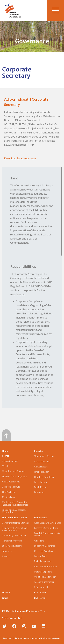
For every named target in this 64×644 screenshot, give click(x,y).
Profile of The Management (14, 477)
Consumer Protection (12, 541)
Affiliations (39, 541)
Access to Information (44, 582)
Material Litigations (43, 572)
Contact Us (40, 592)
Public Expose (41, 487)
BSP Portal (40, 598)
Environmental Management (15, 523)
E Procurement (41, 587)
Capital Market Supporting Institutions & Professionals (15, 503)
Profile (6, 456)
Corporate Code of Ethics (46, 528)
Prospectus (39, 492)
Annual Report (41, 467)
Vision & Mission (10, 461)
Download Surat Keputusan (20, 158)
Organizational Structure (14, 471)
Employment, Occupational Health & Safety (15, 529)
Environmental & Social (15, 518)
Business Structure (11, 487)
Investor (39, 451)
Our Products (8, 492)
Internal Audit (40, 556)
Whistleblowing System (45, 577)
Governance (41, 518)
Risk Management (43, 561)
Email (5, 598)
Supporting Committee (45, 546)
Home (5, 451)
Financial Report (42, 472)
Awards (6, 556)
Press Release (41, 482)
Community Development (14, 536)
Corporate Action (42, 462)
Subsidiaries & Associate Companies (14, 511)
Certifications (8, 497)
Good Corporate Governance (48, 523)
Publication (7, 551)
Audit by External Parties (46, 567)
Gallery (6, 592)
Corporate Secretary (44, 551)
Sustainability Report (12, 546)
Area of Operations (11, 482)
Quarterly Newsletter (44, 477)
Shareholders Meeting (44, 456)
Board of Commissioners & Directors (47, 534)
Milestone (7, 466)
